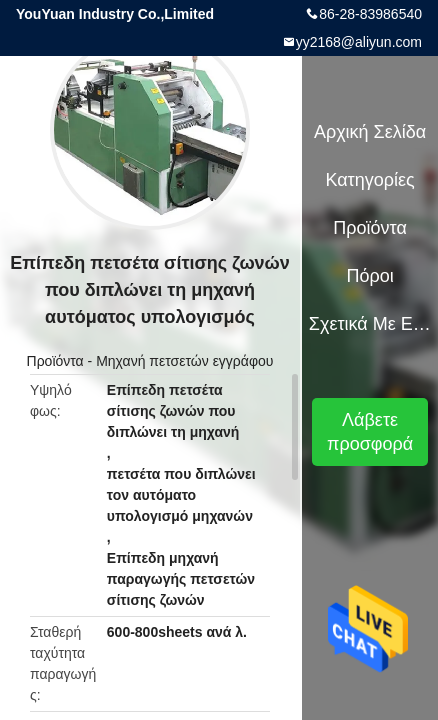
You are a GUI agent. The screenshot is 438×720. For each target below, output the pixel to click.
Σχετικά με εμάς (370, 324)
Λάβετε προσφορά (370, 432)
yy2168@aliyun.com (359, 42)
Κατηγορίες (369, 180)
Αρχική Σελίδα (370, 132)
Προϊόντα (55, 361)
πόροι (369, 276)
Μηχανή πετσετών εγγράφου (184, 361)
